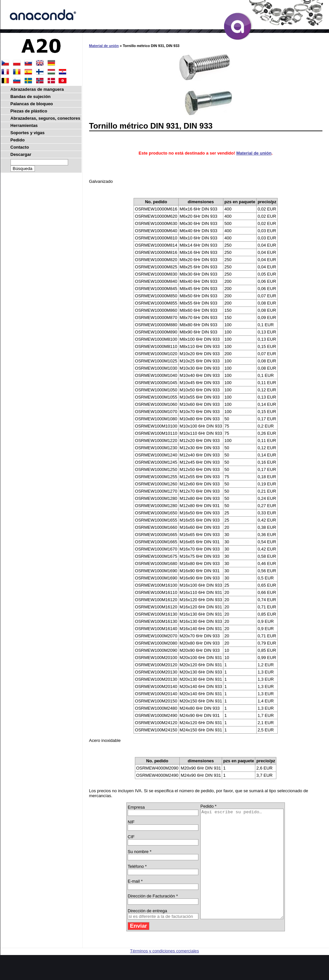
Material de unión (104, 46)
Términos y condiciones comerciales (164, 973)
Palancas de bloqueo (32, 104)
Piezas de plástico (29, 111)
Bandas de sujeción (31, 97)
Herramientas (24, 125)
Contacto (20, 147)
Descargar (21, 154)
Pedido (18, 140)
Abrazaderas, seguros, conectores (45, 118)
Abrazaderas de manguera (37, 89)
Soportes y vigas (28, 133)
